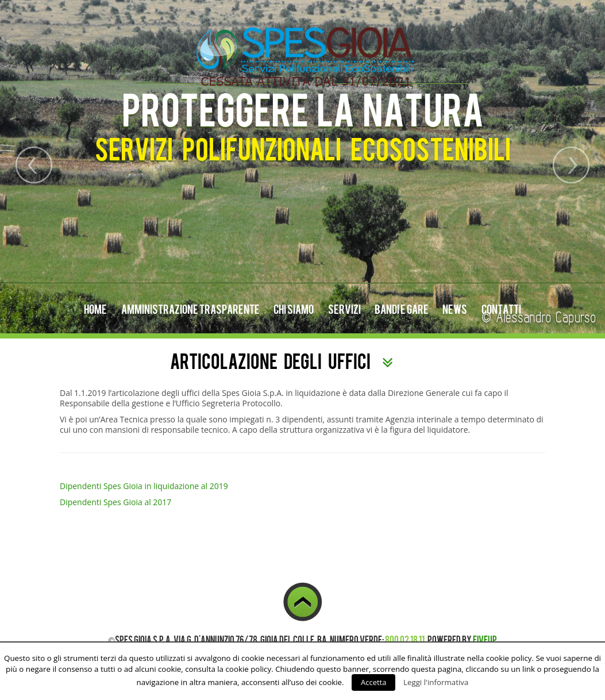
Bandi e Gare (402, 309)
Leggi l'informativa (436, 682)
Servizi (344, 309)
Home (95, 309)
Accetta (373, 682)
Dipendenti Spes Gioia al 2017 (115, 502)
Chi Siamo (294, 309)
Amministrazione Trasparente (190, 309)
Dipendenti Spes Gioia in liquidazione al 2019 (144, 486)
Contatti (501, 309)
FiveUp (485, 639)
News (455, 309)
